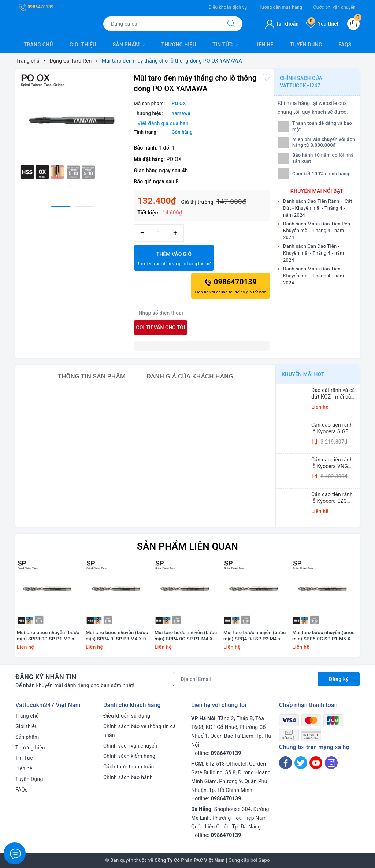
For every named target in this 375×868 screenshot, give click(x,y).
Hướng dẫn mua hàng (280, 7)
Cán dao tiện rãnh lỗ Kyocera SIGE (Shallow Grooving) (334, 428)
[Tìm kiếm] (231, 24)
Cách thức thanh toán (129, 767)
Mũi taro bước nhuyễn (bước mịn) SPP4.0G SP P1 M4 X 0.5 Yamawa (186, 636)
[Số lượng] (159, 233)
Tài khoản (282, 24)
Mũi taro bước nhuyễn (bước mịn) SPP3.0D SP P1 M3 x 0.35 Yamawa (48, 636)
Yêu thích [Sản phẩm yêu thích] (323, 24)
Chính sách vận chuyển (130, 746)
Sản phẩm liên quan (187, 546)
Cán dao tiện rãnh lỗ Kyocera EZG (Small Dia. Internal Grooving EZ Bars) (334, 498)
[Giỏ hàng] (353, 24)
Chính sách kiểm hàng (129, 756)
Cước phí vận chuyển (335, 7)
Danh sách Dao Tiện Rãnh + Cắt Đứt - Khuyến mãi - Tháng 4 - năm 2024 (318, 208)
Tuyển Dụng (306, 45)
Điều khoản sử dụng (127, 716)
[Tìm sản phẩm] (162, 24)
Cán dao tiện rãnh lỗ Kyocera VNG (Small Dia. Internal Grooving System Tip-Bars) (334, 463)
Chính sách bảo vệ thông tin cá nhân (140, 731)
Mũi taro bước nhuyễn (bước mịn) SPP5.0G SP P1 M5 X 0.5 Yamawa (323, 636)
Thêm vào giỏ (174, 259)
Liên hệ (264, 45)
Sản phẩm (129, 45)
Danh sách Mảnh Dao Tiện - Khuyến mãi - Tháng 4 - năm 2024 (313, 276)
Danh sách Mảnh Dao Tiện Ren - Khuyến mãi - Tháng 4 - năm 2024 (318, 231)
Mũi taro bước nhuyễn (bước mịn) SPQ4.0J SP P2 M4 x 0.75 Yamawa (255, 636)
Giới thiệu (83, 45)
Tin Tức (225, 45)
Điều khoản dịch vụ (228, 7)
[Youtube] (316, 763)
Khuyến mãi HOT (303, 374)
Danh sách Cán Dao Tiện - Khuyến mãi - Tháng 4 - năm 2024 (313, 253)
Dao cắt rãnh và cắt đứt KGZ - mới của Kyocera (334, 394)
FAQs (345, 45)
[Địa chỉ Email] (246, 679)
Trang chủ (38, 45)
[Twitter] (301, 763)
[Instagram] (331, 763)
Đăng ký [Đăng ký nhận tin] (339, 679)
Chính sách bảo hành (128, 777)
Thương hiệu (179, 45)
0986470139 (36, 7)
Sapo (264, 860)
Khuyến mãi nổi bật (317, 191)
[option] (73, 126)
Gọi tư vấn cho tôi (160, 328)
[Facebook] (285, 763)
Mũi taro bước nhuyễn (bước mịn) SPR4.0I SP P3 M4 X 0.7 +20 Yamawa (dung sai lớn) (118, 636)
